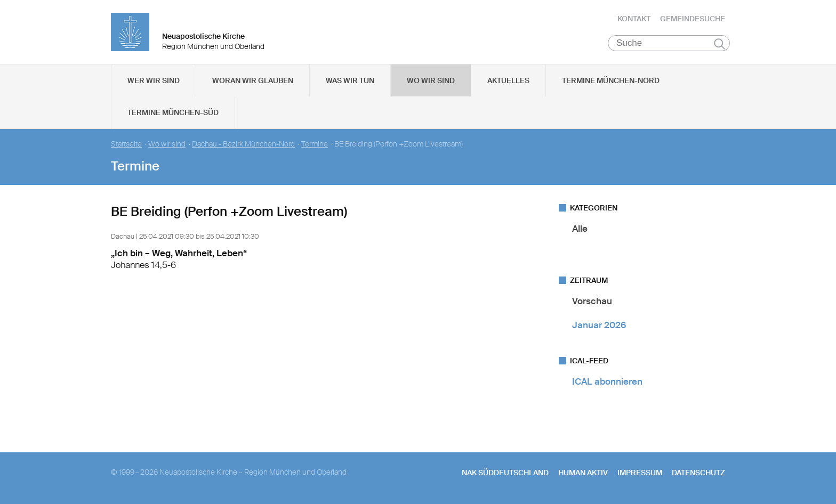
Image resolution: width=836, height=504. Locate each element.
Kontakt (634, 19)
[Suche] (669, 43)
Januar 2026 (599, 325)
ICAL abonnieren (607, 381)
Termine (315, 144)
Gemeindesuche (693, 19)
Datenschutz (698, 473)
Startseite (126, 144)
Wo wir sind (431, 80)
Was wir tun (350, 80)
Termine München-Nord (611, 80)
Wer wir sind (154, 80)
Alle (580, 229)
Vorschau (592, 301)
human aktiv (583, 473)
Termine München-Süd (173, 112)
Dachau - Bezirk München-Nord (243, 144)
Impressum (640, 473)
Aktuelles (508, 80)
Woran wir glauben (253, 80)
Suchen (720, 44)
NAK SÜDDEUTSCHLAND (505, 473)
